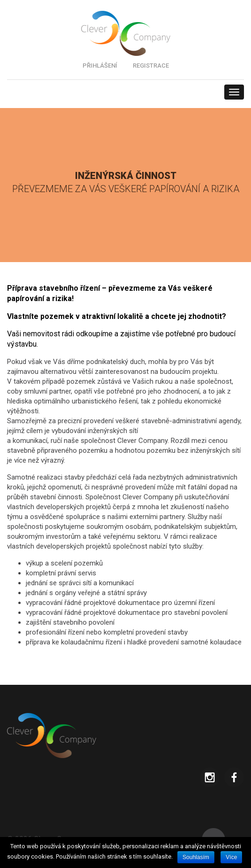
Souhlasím (196, 857)
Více (231, 857)
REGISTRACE (151, 66)
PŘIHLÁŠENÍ (100, 66)
